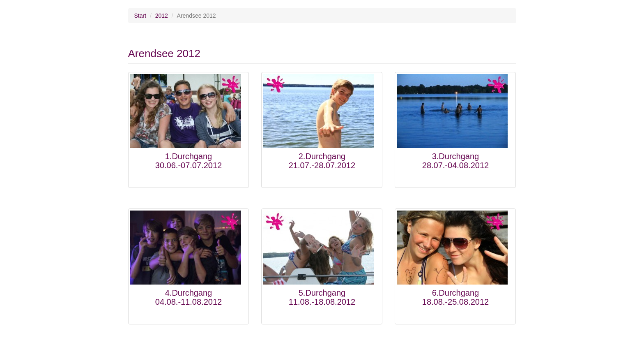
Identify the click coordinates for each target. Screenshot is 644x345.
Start (140, 16)
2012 (162, 16)
